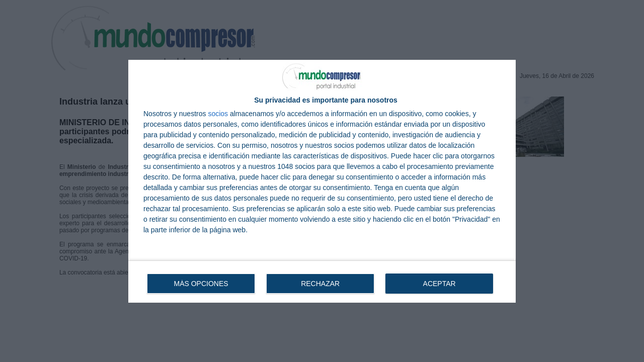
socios (218, 114)
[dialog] (322, 181)
